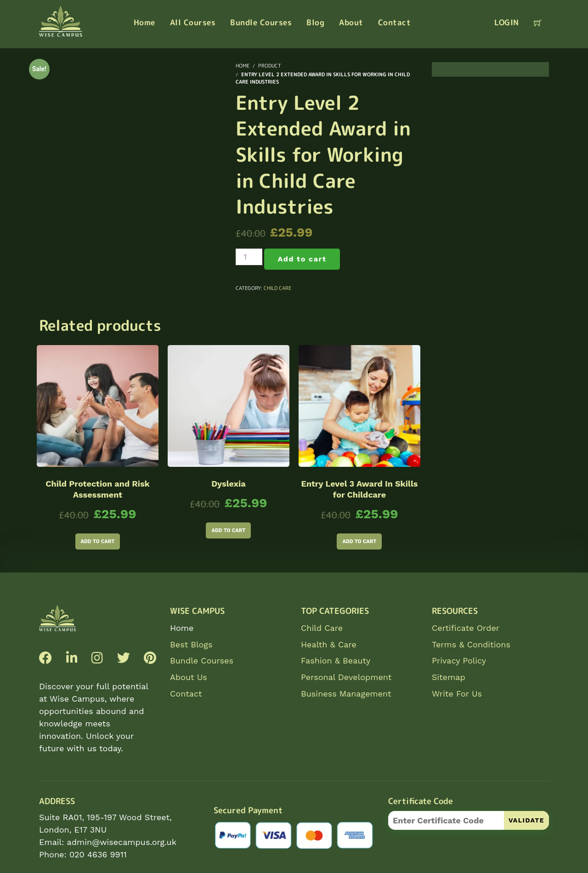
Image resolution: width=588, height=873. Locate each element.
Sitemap (449, 677)
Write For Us (457, 694)
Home (182, 628)
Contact (186, 694)
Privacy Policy (459, 660)
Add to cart (302, 259)
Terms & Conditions (471, 644)
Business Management (346, 694)
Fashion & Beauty (336, 660)
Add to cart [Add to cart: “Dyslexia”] (228, 530)
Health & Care (329, 644)
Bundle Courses (202, 660)
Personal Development (346, 677)
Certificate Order (466, 628)
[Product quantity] (249, 257)
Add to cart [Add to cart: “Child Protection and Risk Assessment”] (98, 541)
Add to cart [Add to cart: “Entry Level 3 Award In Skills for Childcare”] (359, 541)
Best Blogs (191, 644)
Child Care (277, 288)
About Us (189, 677)
